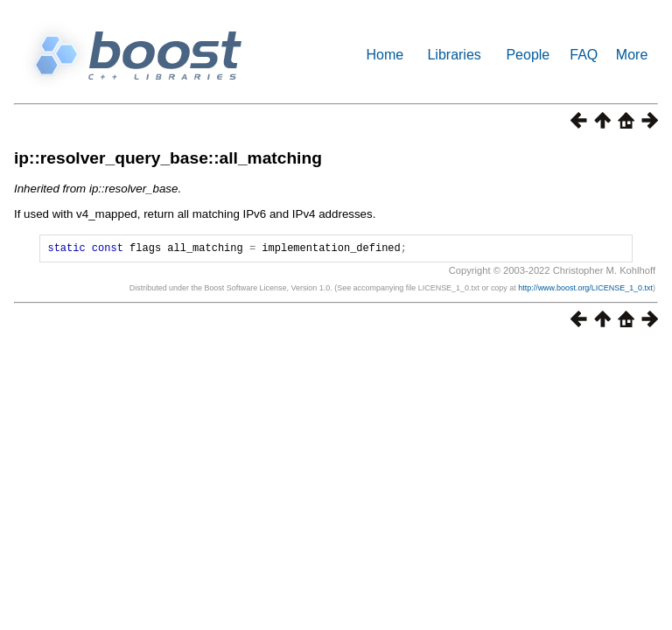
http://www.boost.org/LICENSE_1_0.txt (585, 290)
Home (385, 55)
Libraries (454, 55)
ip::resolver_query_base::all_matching (168, 158)
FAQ (584, 55)
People (528, 55)
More (632, 55)
